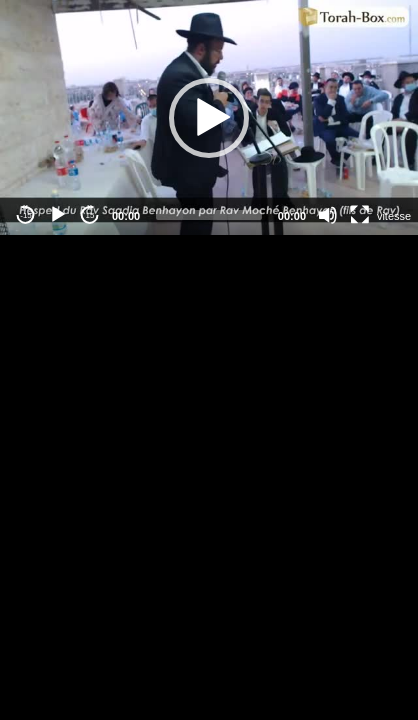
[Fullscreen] (360, 215)
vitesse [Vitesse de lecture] (394, 216)
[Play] (58, 215)
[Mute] (328, 215)
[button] (209, 118)
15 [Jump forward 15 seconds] (90, 215)
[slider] (209, 215)
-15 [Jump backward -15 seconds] (26, 215)
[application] (209, 117)
